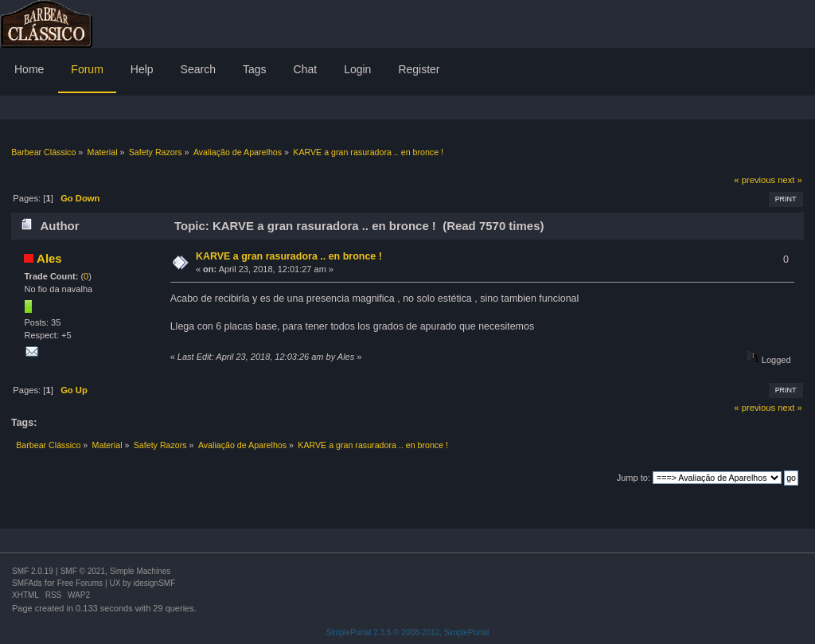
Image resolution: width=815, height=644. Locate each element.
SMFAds (27, 583)
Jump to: (634, 478)
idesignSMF (154, 583)
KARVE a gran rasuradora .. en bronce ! (289, 256)
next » (790, 180)
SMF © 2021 (83, 571)
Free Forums (80, 583)
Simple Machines (140, 571)
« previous (755, 180)
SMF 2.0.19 (33, 571)
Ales (49, 258)
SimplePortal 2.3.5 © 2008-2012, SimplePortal (408, 632)
